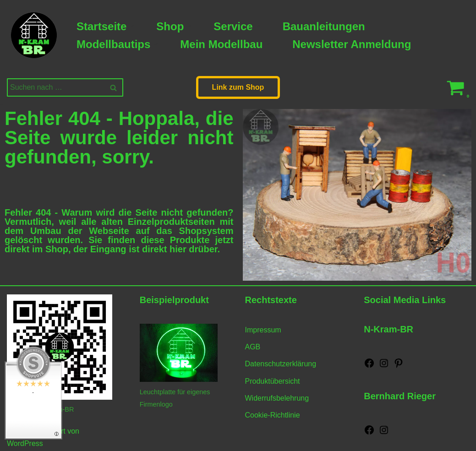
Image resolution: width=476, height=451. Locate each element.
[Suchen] (55, 87)
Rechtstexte (271, 300)
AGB (253, 347)
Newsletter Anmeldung (352, 44)
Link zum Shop (238, 87)
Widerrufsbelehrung (277, 398)
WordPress (25, 443)
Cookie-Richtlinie (273, 415)
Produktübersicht (273, 381)
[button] (131, 26)
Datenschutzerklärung (281, 364)
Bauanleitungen (324, 26)
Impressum (263, 330)
